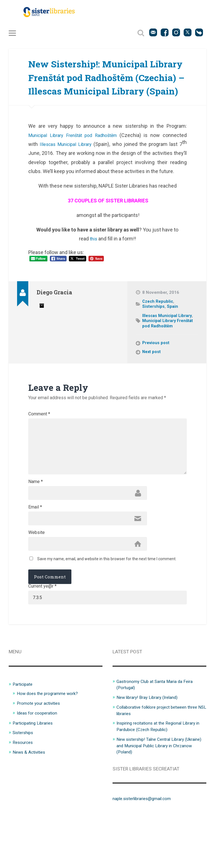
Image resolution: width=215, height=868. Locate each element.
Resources (24, 792)
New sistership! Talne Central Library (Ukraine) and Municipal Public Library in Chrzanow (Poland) (158, 794)
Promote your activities (41, 753)
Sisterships (154, 336)
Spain (173, 336)
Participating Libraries (36, 772)
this (94, 268)
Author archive (42, 334)
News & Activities (31, 801)
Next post (152, 381)
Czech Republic (158, 330)
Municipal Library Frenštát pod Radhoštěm (75, 164)
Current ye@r (42, 635)
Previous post (156, 372)
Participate (24, 734)
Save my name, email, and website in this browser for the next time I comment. (107, 607)
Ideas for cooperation (40, 763)
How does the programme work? (51, 744)
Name (36, 525)
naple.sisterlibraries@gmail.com (146, 847)
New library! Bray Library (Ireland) (151, 747)
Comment (39, 443)
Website (37, 579)
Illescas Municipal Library (67, 173)
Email (35, 552)
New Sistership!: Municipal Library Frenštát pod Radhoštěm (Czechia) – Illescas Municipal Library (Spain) (101, 92)
